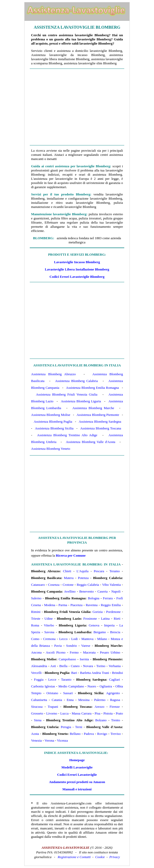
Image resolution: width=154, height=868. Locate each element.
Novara (88, 666)
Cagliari (115, 679)
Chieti (67, 571)
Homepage (77, 760)
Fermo (74, 652)
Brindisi (117, 673)
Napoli (116, 591)
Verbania (115, 666)
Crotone (68, 585)
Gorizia (97, 612)
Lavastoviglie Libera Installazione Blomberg (77, 269)
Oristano (52, 693)
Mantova (87, 639)
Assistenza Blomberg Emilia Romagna (93, 388)
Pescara (99, 571)
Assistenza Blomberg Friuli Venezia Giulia (67, 394)
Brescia (115, 632)
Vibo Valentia (111, 585)
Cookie (100, 857)
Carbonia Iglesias (43, 686)
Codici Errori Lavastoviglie (77, 775)
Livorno (52, 713)
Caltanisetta (39, 700)
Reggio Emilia (111, 605)
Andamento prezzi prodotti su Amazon (77, 782)
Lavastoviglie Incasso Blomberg (77, 262)
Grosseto (37, 713)
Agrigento (113, 693)
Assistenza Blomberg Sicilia (54, 428)
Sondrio (71, 646)
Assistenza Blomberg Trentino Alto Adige (67, 435)
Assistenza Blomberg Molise (51, 415)
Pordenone (114, 612)
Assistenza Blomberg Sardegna (100, 421)
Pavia (58, 646)
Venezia (36, 740)
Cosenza (54, 585)
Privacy (115, 857)
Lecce (52, 679)
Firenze (115, 707)
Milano (102, 639)
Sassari (68, 693)
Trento (116, 720)
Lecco (63, 639)
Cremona (49, 639)
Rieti (117, 618)
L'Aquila (82, 571)
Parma (63, 605)
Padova (89, 734)
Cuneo (75, 666)
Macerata (89, 652)
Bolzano (101, 720)
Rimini (36, 612)
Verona (49, 740)
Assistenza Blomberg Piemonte (98, 415)
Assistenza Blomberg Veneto (51, 449)
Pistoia (108, 713)
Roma (35, 625)
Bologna (93, 598)
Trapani (53, 707)
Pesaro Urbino (110, 652)
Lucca (64, 713)
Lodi (75, 639)
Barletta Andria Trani (95, 673)
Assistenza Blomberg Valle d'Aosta (90, 442)
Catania (57, 700)
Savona (49, 632)
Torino (101, 666)
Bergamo (100, 632)
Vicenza (62, 740)
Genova (94, 625)
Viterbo (49, 625)
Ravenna (91, 605)
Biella (63, 666)
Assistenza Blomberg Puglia (53, 421)
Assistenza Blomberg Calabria (76, 381)
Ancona (36, 652)
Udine (49, 618)
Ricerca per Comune (71, 555)
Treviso (115, 734)
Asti (53, 666)
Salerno (36, 598)
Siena (38, 720)
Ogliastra (106, 686)
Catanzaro (38, 585)
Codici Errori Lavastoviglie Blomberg (77, 277)
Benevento (87, 591)
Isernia (84, 659)
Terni (79, 727)
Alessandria (39, 666)
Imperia (109, 625)
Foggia (39, 679)
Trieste (36, 618)
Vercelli (36, 673)
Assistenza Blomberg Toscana (101, 428)
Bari (74, 673)
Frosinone (90, 618)
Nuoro (92, 686)
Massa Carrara (82, 713)
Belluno (75, 734)
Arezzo (99, 707)
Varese (86, 646)
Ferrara (108, 598)
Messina (84, 700)
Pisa (98, 713)
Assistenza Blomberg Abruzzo (53, 374)
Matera (69, 578)
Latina (105, 618)
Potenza (83, 578)
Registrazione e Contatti (74, 857)
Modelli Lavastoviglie (77, 767)
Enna (70, 700)
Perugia (66, 727)
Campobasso (67, 659)
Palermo (100, 700)
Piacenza (76, 605)
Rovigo (102, 734)
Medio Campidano (71, 686)
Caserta (102, 591)
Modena (50, 605)
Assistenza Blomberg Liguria (81, 401)
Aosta (35, 734)
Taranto (66, 679)
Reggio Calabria (88, 585)
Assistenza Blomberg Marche (93, 408)
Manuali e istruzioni (77, 789)
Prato (119, 713)
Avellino (70, 591)
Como (35, 639)
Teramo (115, 571)
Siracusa (37, 707)
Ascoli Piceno (55, 652)
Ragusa (115, 700)
